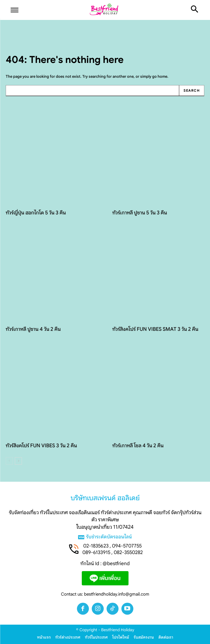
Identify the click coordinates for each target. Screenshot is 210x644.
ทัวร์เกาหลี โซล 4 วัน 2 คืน (138, 446)
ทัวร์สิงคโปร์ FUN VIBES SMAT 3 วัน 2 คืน (155, 329)
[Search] (191, 91)
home (162, 76)
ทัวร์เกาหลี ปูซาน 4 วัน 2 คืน (33, 329)
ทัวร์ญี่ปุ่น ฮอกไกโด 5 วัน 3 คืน (36, 213)
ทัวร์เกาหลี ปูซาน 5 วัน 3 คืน (140, 213)
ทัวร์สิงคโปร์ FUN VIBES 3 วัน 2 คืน (41, 446)
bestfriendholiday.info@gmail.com (117, 594)
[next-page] (18, 461)
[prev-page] (9, 461)
